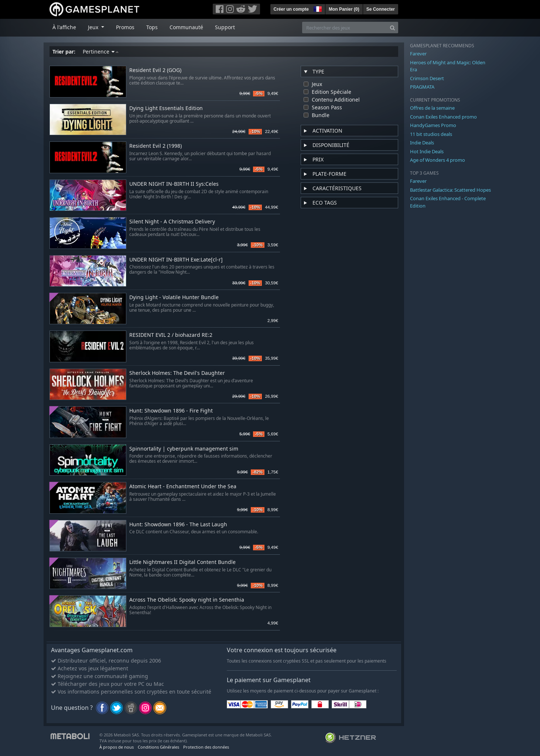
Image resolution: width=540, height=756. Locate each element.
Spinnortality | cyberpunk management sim (184, 449)
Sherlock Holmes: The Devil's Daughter (177, 373)
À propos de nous (117, 747)
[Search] (392, 28)
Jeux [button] (94, 27)
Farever (418, 54)
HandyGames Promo (433, 125)
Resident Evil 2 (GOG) (155, 70)
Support (225, 27)
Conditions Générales (158, 747)
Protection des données (206, 747)
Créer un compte (291, 9)
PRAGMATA (422, 87)
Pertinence (101, 52)
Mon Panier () (344, 9)
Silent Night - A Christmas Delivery (172, 222)
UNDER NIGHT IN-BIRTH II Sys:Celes (174, 184)
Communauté (186, 27)
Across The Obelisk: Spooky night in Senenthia (187, 600)
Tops (152, 27)
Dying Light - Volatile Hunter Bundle (174, 297)
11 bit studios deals (431, 134)
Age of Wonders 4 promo (438, 160)
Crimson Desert (427, 78)
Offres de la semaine (432, 108)
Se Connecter (381, 9)
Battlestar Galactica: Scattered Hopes (450, 190)
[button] (317, 8)
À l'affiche (64, 27)
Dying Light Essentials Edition (166, 108)
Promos (125, 27)
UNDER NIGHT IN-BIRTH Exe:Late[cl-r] (176, 260)
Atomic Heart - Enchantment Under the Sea (183, 487)
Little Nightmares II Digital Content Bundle (182, 562)
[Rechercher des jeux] (345, 28)
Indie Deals (422, 143)
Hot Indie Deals (427, 151)
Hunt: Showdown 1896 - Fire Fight (171, 411)
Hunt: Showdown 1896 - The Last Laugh (178, 525)
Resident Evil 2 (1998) (155, 146)
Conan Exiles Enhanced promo (443, 117)
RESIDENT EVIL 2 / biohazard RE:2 (171, 335)
